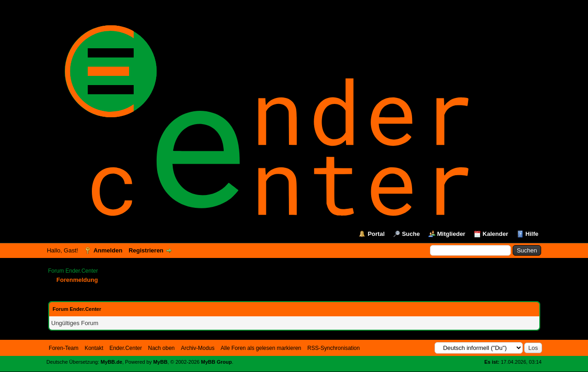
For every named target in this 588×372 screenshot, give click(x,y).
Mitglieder (451, 234)
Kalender (496, 234)
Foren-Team (64, 348)
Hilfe (532, 234)
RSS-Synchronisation (334, 348)
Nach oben (161, 348)
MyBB (160, 362)
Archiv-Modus (198, 348)
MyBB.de (111, 362)
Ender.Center (126, 348)
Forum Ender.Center (73, 271)
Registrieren (146, 250)
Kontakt (94, 348)
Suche (411, 234)
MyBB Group (217, 362)
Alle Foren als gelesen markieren (261, 348)
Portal (376, 234)
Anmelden (108, 250)
